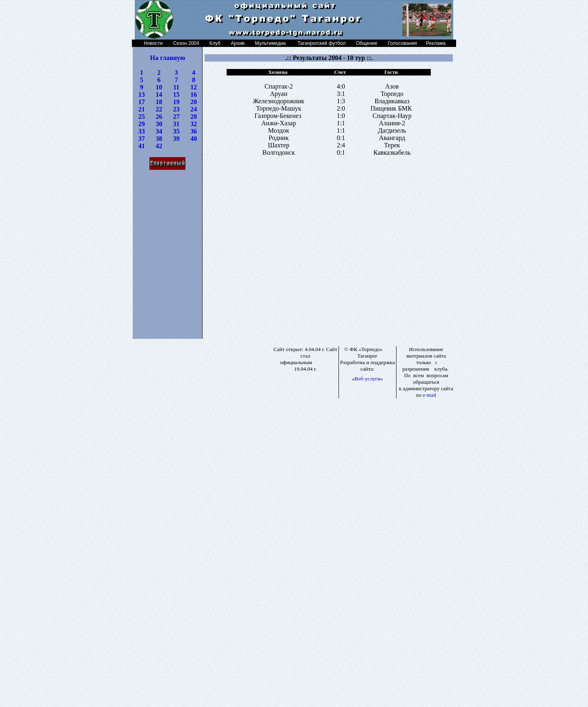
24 (194, 109)
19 (176, 102)
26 (159, 117)
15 (176, 94)
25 (142, 117)
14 (159, 94)
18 (159, 102)
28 (194, 117)
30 (159, 124)
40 (194, 139)
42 (159, 146)
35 (176, 131)
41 (142, 146)
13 (142, 94)
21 (142, 109)
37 (142, 139)
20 (194, 102)
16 (194, 94)
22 (159, 109)
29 (142, 124)
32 (194, 124)
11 (176, 87)
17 (142, 102)
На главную (168, 58)
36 (194, 131)
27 (176, 117)
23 (176, 109)
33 (142, 131)
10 (159, 87)
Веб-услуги (367, 379)
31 (176, 124)
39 (176, 139)
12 (194, 87)
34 (159, 131)
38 (159, 139)
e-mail (429, 395)
